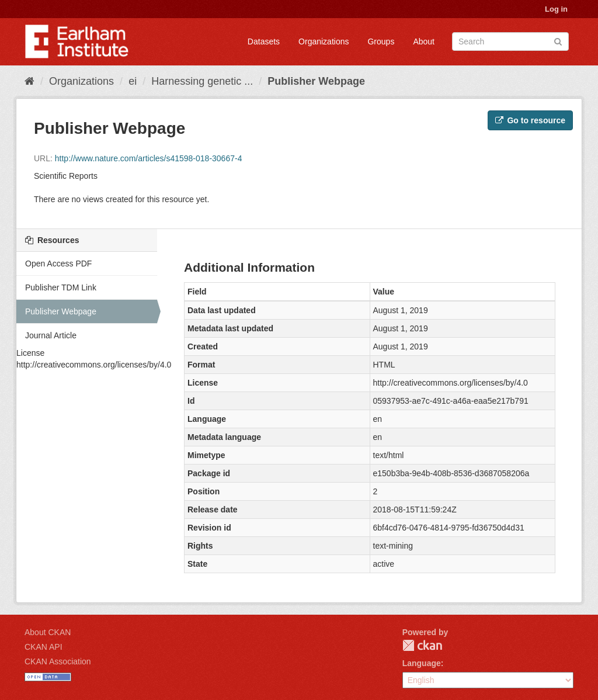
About (424, 41)
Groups (381, 41)
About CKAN (48, 632)
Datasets (264, 41)
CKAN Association (58, 661)
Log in (556, 9)
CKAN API (44, 647)
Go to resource (530, 120)
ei (133, 81)
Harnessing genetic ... (202, 81)
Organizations (324, 41)
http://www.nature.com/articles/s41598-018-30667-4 (149, 158)
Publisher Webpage (316, 81)
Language (422, 663)
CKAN (422, 645)
